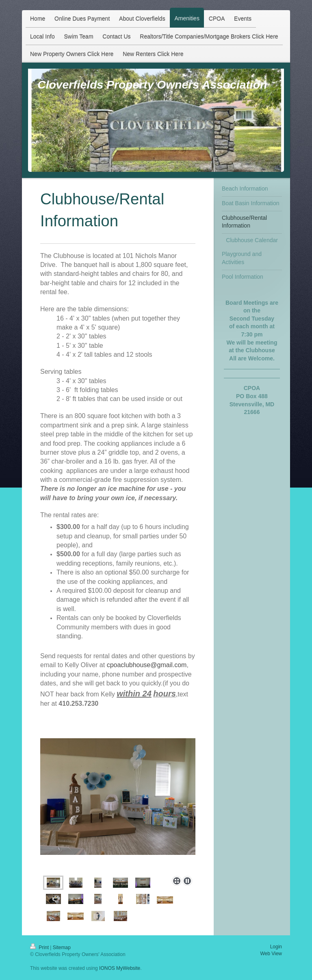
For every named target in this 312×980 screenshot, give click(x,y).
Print (40, 947)
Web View (271, 954)
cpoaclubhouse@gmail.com (147, 665)
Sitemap (62, 947)
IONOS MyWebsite (120, 968)
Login (276, 947)
